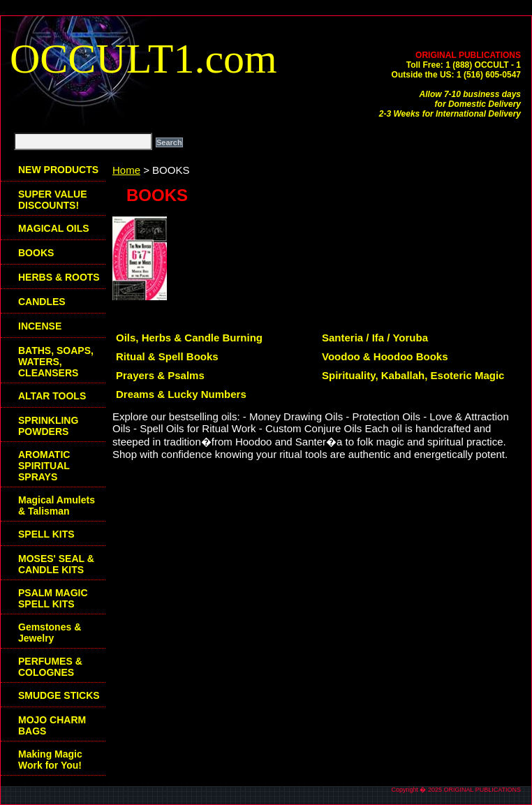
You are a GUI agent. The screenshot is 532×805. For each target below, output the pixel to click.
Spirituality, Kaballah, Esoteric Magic (413, 375)
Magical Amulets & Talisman (57, 505)
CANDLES (42, 302)
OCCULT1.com (143, 59)
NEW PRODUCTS (58, 170)
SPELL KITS (46, 534)
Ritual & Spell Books (167, 356)
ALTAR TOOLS (52, 396)
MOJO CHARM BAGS (52, 725)
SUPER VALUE (53, 200)
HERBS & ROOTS (59, 277)
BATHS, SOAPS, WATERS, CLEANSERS (56, 362)
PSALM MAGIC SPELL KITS (53, 598)
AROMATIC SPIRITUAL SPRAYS (44, 466)
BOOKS (36, 253)
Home (126, 170)
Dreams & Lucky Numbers (181, 394)
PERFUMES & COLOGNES (50, 667)
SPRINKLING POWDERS (48, 426)
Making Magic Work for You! (50, 760)
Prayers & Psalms (160, 375)
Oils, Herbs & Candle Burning (189, 338)
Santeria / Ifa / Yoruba (375, 338)
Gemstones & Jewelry (50, 633)
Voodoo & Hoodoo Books (385, 356)
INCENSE (40, 326)
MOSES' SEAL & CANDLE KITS (56, 564)
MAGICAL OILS (54, 228)
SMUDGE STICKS (59, 695)
